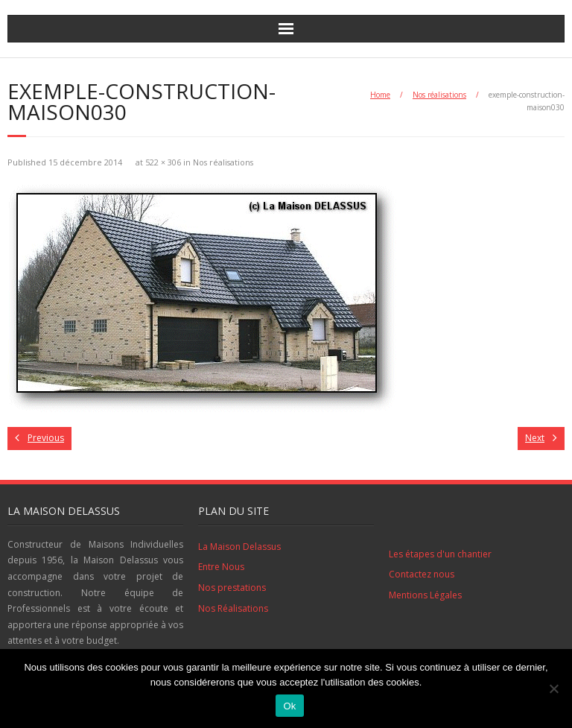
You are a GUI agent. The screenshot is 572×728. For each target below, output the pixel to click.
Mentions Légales (425, 595)
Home (380, 95)
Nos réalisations (439, 95)
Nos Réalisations (233, 608)
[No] (553, 689)
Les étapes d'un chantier (440, 554)
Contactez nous (422, 574)
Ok (289, 706)
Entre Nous (221, 567)
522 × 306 (163, 162)
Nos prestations (232, 588)
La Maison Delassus (239, 547)
